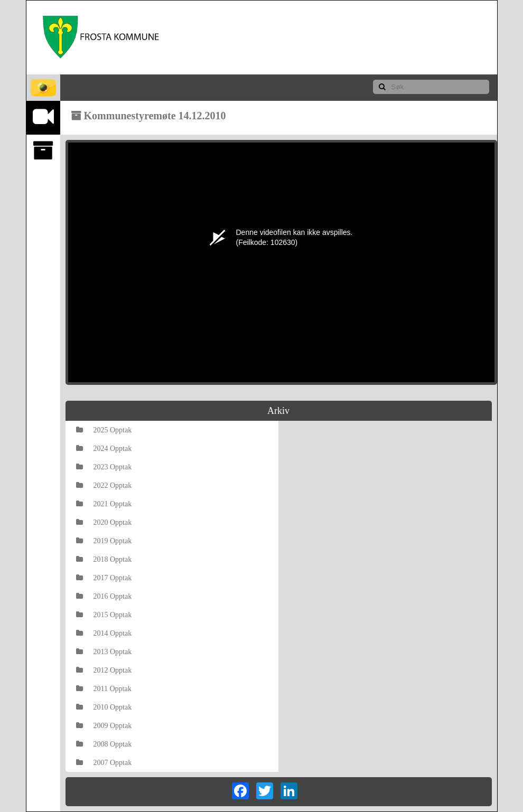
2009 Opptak (104, 726)
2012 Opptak (104, 670)
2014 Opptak (104, 633)
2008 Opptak (104, 744)
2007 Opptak (104, 763)
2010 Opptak (104, 707)
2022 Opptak (104, 485)
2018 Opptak (104, 559)
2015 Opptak (104, 615)
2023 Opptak (104, 467)
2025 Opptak (104, 430)
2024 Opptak (104, 449)
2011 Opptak (104, 689)
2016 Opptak (104, 596)
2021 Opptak (104, 504)
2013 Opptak (104, 652)
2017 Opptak (104, 578)
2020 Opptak (104, 522)
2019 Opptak (104, 541)
